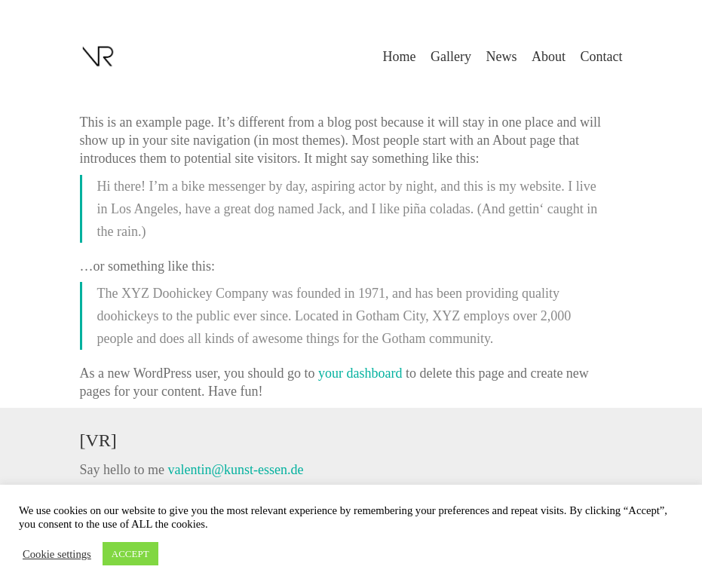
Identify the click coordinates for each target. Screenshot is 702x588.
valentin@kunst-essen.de (235, 470)
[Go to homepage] (99, 57)
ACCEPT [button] (130, 554)
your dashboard (360, 373)
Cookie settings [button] (57, 554)
